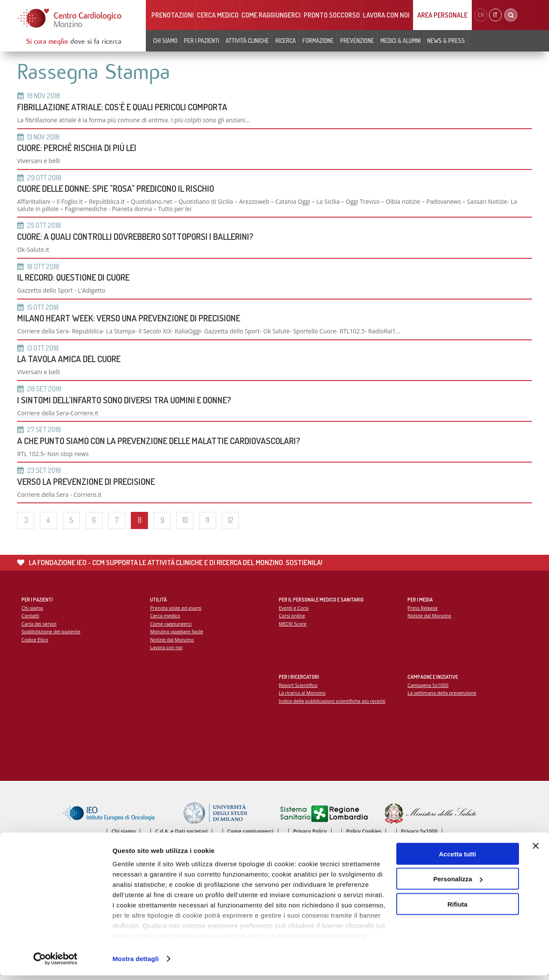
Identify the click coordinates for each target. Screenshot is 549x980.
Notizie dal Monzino (172, 643)
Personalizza (458, 884)
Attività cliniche (247, 41)
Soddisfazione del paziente (51, 635)
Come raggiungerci (271, 15)
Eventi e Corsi (294, 611)
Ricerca (286, 41)
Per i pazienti (202, 41)
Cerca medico (218, 15)
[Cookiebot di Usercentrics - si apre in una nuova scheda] (56, 963)
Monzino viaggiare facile (177, 635)
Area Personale (442, 15)
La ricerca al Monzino (302, 696)
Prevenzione (357, 41)
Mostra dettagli (136, 963)
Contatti (30, 619)
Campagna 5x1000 (428, 688)
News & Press (446, 41)
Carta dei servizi (39, 627)
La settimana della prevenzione (442, 696)
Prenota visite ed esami (176, 611)
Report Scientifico (298, 688)
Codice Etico (35, 643)
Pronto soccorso (332, 15)
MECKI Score (293, 627)
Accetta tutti (457, 858)
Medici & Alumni (401, 41)
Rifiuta (457, 909)
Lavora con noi (386, 15)
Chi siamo (165, 41)
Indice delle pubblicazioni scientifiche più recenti (333, 704)
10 (185, 523)
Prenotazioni (173, 15)
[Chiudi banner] (536, 850)
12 (231, 523)
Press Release (423, 611)
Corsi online (292, 619)
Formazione (318, 41)
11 (208, 523)
